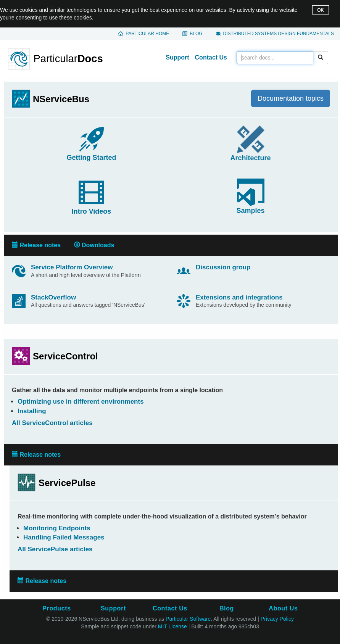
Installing (32, 411)
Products (56, 608)
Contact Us (211, 57)
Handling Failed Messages (64, 537)
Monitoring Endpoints (57, 528)
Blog (196, 34)
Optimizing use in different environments (81, 402)
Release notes (36, 245)
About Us (283, 608)
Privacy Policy (277, 619)
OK (320, 10)
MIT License (172, 626)
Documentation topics (291, 98)
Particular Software (188, 619)
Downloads (94, 245)
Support (177, 57)
